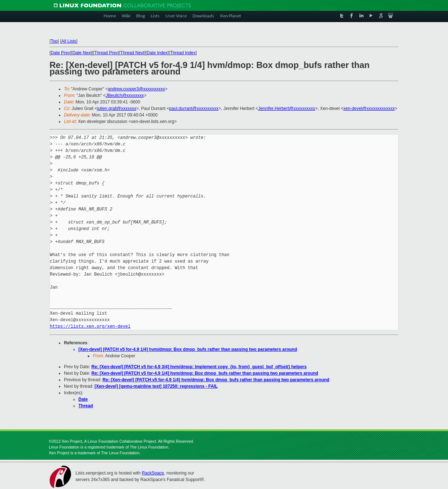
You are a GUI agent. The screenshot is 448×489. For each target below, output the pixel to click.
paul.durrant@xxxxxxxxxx (194, 109)
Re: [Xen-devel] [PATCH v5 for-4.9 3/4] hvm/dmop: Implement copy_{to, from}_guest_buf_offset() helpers (199, 367)
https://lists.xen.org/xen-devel (90, 326)
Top (54, 41)
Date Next (82, 53)
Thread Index (183, 53)
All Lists (69, 41)
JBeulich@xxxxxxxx (125, 95)
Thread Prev (106, 53)
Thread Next (132, 53)
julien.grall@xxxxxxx (117, 109)
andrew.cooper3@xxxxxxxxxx (137, 89)
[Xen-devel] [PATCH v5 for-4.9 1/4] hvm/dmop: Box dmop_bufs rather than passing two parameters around (188, 349)
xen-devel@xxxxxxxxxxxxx (369, 109)
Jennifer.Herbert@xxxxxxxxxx (287, 109)
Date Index (157, 53)
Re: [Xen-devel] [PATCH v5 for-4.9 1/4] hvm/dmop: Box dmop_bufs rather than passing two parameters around (205, 373)
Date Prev (60, 53)
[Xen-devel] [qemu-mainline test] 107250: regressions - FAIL (156, 386)
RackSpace (153, 473)
